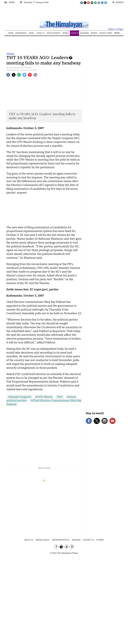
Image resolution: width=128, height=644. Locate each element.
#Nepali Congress (20, 397)
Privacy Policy (43, 540)
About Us (29, 540)
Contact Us (88, 540)
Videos (111, 29)
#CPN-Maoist (44, 397)
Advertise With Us (61, 540)
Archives (76, 540)
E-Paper (120, 29)
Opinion (10, 53)
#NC (60, 397)
